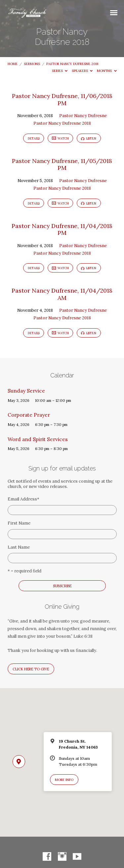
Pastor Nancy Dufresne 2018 (72, 64)
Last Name (19, 547)
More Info (64, 780)
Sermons (32, 64)
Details (34, 138)
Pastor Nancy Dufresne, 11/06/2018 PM (62, 99)
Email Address (23, 499)
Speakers (82, 71)
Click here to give (31, 669)
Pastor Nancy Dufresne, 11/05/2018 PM (62, 164)
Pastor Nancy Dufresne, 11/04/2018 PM (62, 229)
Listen (89, 139)
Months (107, 71)
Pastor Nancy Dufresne (83, 116)
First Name (19, 523)
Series (60, 71)
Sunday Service (26, 391)
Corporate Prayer (29, 415)
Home (13, 64)
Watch (60, 139)
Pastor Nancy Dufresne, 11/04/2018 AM (62, 294)
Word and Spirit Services (38, 439)
